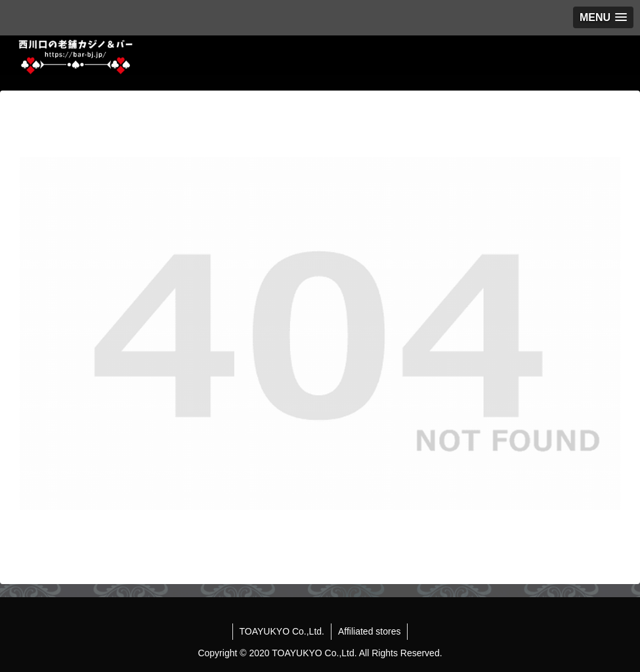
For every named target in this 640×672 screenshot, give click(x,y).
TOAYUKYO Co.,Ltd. (282, 631)
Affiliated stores (369, 631)
